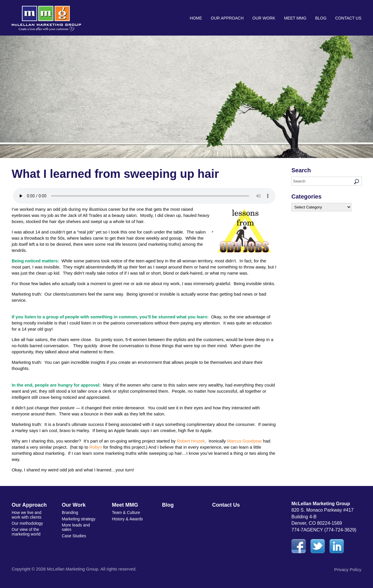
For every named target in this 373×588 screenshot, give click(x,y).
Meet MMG (295, 18)
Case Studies (74, 536)
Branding (70, 512)
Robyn (96, 447)
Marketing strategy (79, 519)
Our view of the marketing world (26, 532)
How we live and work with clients (27, 515)
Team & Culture (126, 512)
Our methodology (27, 523)
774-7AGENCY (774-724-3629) (324, 530)
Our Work (264, 18)
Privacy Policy (348, 569)
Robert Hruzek (191, 441)
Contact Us (348, 18)
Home (196, 18)
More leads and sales (76, 527)
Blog (321, 18)
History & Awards (127, 519)
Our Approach (227, 18)
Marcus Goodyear (244, 441)
